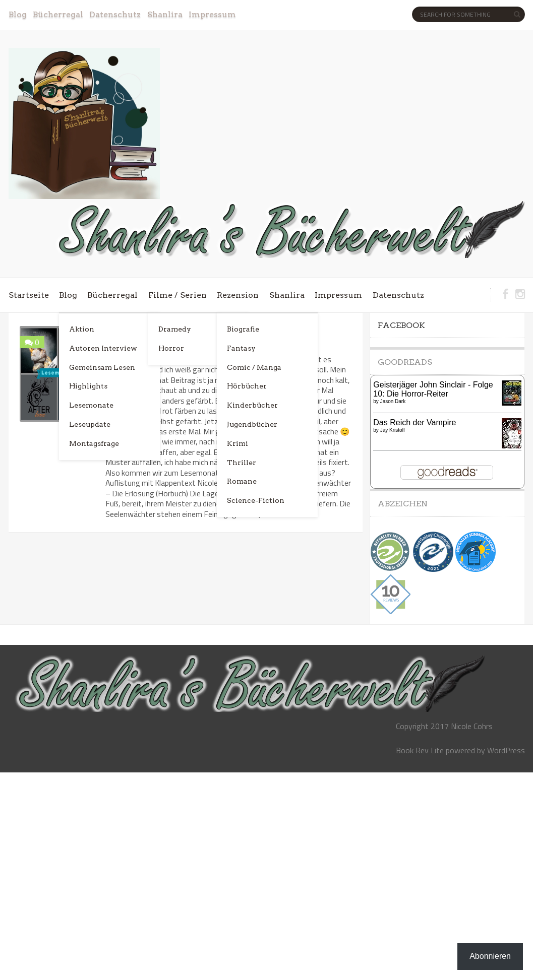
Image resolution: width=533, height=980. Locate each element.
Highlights (88, 386)
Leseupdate (90, 424)
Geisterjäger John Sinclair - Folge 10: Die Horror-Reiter (433, 389)
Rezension (238, 295)
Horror (171, 348)
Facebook (401, 325)
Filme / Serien (177, 295)
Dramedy (175, 329)
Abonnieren (490, 956)
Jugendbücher (252, 424)
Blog (18, 14)
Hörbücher (247, 386)
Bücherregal (58, 14)
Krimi (238, 443)
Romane (242, 481)
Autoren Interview (103, 348)
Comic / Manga (254, 367)
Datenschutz (115, 14)
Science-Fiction (256, 500)
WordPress (506, 750)
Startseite (29, 295)
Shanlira (165, 14)
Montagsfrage (94, 443)
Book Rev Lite (420, 750)
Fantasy (241, 348)
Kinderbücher (252, 405)
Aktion (82, 329)
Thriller (242, 463)
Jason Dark (393, 401)
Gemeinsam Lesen (102, 367)
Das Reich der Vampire (414, 422)
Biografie (243, 329)
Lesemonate (91, 405)
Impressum (212, 14)
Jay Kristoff (393, 430)
